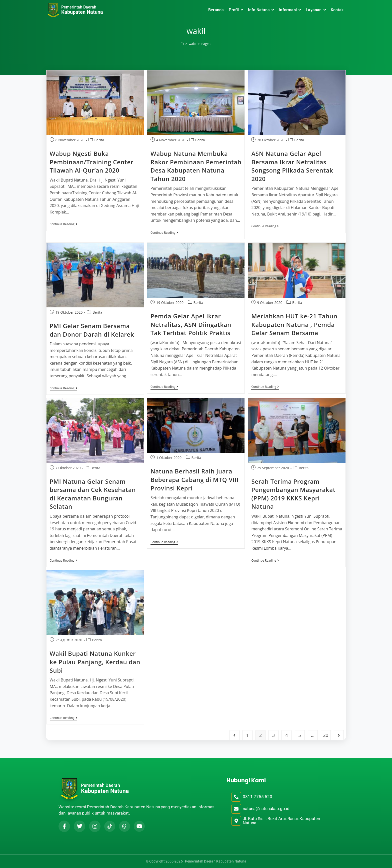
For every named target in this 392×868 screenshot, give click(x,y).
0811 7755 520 (257, 797)
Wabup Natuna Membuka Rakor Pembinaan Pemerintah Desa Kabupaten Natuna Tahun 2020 (196, 166)
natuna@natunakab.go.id (266, 809)
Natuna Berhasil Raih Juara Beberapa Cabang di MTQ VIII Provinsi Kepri (194, 479)
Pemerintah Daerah (79, 7)
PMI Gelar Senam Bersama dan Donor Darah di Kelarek (92, 330)
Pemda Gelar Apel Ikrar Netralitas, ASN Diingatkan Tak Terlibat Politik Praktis (191, 324)
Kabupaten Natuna (82, 12)
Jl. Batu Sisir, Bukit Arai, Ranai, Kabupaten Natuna (281, 821)
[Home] (182, 44)
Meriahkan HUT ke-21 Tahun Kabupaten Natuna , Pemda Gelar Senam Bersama (294, 324)
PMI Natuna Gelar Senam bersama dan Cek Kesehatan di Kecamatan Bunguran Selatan (93, 494)
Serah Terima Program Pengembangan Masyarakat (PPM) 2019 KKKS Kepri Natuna (293, 494)
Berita (99, 140)
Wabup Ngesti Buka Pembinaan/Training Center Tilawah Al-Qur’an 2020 (92, 162)
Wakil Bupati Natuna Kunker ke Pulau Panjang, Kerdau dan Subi (95, 662)
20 (326, 735)
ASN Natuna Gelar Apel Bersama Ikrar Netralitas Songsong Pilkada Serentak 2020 (292, 166)
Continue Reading (63, 224)
